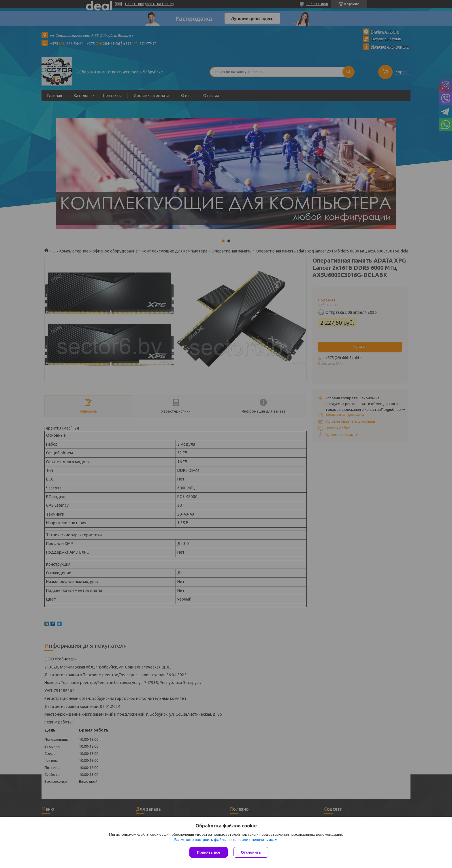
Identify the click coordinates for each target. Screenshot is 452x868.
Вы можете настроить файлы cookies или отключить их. (224, 840)
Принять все (209, 852)
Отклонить (251, 852)
